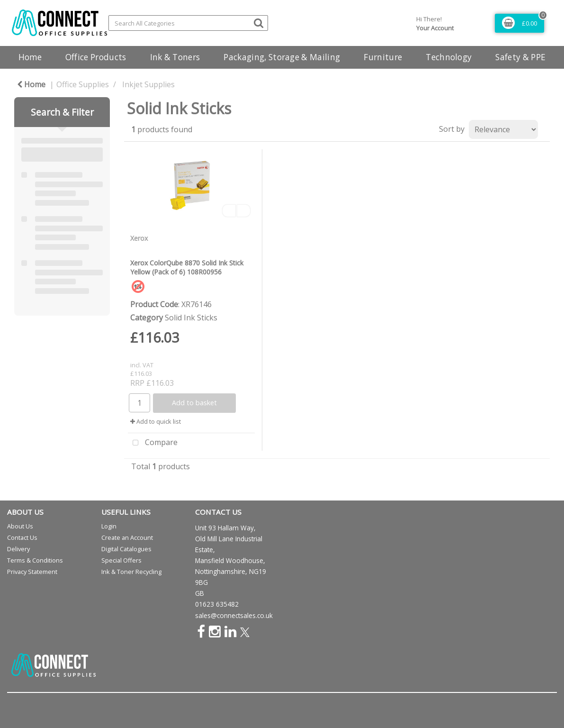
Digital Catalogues (126, 549)
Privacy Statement (32, 572)
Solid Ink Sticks (191, 318)
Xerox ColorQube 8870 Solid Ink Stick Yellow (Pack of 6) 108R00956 (187, 267)
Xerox (139, 238)
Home (30, 57)
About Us (20, 526)
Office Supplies (83, 84)
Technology (449, 57)
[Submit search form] (259, 23)
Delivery (18, 549)
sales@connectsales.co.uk (234, 615)
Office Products (96, 57)
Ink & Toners (175, 57)
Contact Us (22, 537)
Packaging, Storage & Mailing (282, 57)
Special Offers (121, 560)
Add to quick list (156, 421)
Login (109, 526)
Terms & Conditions (35, 560)
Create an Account (127, 537)
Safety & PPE (520, 57)
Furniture (383, 57)
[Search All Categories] (188, 23)
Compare (153, 443)
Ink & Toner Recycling (131, 572)
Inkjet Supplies (148, 84)
